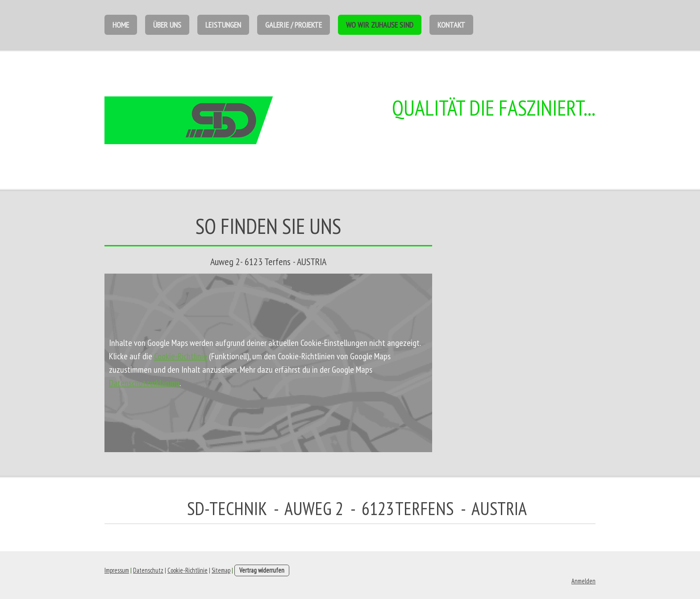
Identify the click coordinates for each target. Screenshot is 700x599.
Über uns (167, 25)
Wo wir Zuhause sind (380, 25)
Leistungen (223, 25)
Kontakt (451, 25)
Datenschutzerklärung (144, 383)
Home (121, 25)
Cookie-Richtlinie (181, 356)
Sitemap (221, 570)
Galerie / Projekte (294, 25)
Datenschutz (148, 570)
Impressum (117, 570)
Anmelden (583, 581)
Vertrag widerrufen (262, 570)
